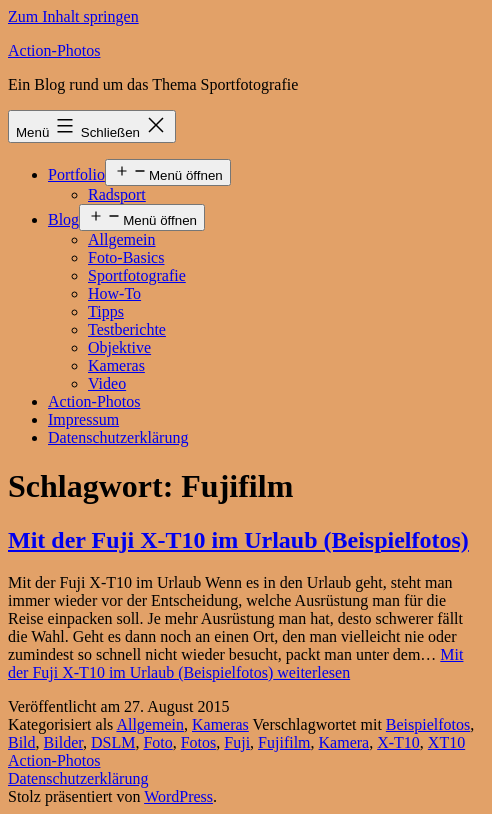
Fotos (199, 742)
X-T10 (398, 742)
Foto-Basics (126, 257)
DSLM (113, 742)
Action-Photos (54, 50)
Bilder (63, 742)
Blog (63, 219)
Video (107, 383)
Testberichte (127, 329)
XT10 (446, 742)
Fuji (237, 742)
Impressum (83, 419)
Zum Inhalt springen (73, 16)
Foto (157, 742)
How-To (114, 293)
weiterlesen (235, 663)
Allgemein (122, 239)
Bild (22, 742)
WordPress (178, 796)
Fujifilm (284, 742)
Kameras (116, 365)
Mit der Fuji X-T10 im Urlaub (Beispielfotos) (238, 540)
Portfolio (76, 174)
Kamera (344, 742)
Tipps (106, 311)
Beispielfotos (428, 724)
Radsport (117, 194)
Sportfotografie (137, 275)
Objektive (119, 347)
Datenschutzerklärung (118, 437)
